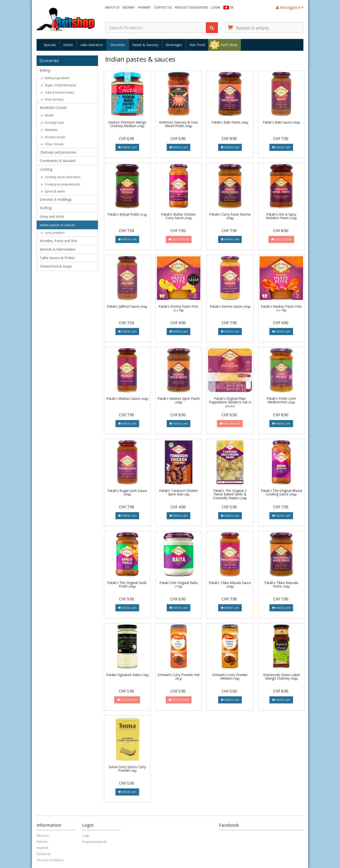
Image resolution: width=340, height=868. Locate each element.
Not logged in (290, 7)
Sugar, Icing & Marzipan (59, 85)
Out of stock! (179, 239)
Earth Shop (229, 45)
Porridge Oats (52, 123)
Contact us (163, 7)
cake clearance (92, 45)
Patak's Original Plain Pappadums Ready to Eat (230, 402)
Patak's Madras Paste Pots (281, 308)
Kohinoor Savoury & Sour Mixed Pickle (179, 124)
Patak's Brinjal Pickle (127, 214)
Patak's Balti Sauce (281, 122)
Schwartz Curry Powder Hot (179, 676)
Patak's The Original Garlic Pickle (127, 584)
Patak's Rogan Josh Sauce (127, 492)
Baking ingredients (55, 78)
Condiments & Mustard (57, 161)
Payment (144, 7)
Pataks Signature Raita (127, 675)
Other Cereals (52, 144)
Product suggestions (191, 7)
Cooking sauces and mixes (61, 177)
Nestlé (47, 115)
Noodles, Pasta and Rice (58, 241)
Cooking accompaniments (60, 184)
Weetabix (49, 130)
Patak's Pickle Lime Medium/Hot (281, 400)
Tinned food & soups (56, 266)
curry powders (53, 233)
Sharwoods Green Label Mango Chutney (281, 677)
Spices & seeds (53, 191)
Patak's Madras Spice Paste (179, 400)
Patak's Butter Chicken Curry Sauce (178, 216)
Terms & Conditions (50, 860)
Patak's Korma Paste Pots (178, 308)
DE (232, 7)
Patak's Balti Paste (230, 122)
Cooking (46, 169)
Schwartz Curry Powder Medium (230, 677)
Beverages (174, 45)
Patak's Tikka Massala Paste (281, 584)
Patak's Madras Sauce (127, 398)
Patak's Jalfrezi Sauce (127, 306)
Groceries (118, 45)
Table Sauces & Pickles (57, 258)
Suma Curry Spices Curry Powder (127, 769)
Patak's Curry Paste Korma (230, 216)
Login (216, 7)
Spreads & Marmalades (58, 249)
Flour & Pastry (52, 100)
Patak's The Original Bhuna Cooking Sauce (281, 492)
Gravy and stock (52, 216)
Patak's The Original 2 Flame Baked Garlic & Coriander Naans (230, 494)
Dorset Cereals (53, 137)
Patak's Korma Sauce (230, 306)
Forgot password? (94, 842)
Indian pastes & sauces (57, 225)
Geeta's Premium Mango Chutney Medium (127, 124)
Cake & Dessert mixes (57, 92)
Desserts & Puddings (56, 199)
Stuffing (46, 208)
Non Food (197, 45)
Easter (68, 45)
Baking (45, 70)
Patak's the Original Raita (178, 584)
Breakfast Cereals (53, 108)
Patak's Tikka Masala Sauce (230, 584)
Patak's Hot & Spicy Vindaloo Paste (281, 216)
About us (112, 7)
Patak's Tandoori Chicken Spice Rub (178, 492)
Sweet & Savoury (145, 45)
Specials (50, 45)
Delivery (129, 7)
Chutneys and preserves (58, 152)
